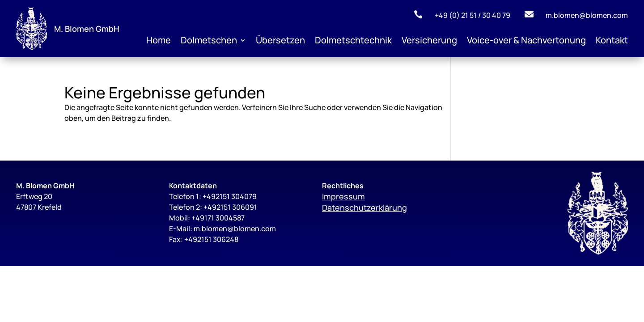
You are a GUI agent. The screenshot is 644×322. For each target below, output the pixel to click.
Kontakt (612, 42)
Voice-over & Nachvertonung (526, 42)
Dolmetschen (209, 42)
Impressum (343, 196)
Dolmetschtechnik (353, 42)
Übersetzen (280, 42)
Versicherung (429, 42)
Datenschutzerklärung (364, 208)
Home (159, 42)
